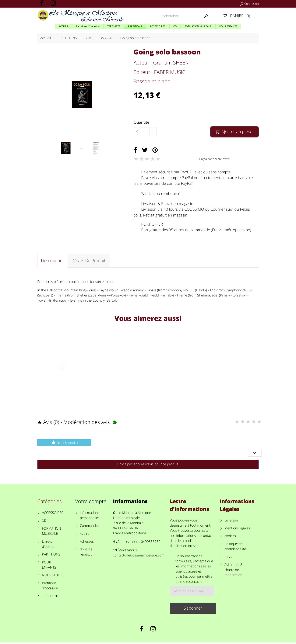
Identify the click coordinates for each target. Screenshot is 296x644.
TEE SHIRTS (51, 597)
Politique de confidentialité (235, 548)
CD (44, 522)
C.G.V (229, 558)
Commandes (90, 527)
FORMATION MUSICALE (52, 532)
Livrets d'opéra (48, 545)
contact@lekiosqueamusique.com (139, 557)
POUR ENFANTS (49, 566)
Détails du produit (89, 261)
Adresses (87, 543)
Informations (130, 502)
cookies (230, 538)
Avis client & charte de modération (234, 571)
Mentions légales (237, 530)
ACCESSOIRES (53, 514)
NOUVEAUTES (53, 577)
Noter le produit (64, 444)
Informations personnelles (90, 517)
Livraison (231, 522)
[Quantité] (145, 132)
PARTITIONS (51, 556)
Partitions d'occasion (50, 587)
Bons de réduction (87, 553)
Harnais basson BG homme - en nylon (63, 382)
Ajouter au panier (234, 132)
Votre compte (91, 502)
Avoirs (85, 535)
